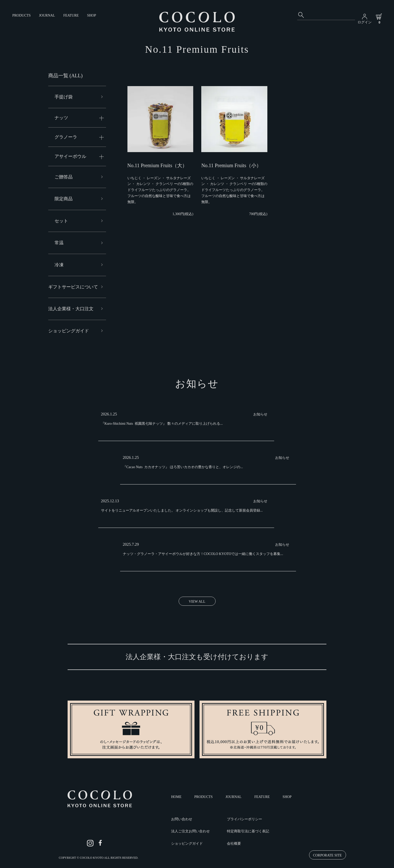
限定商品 (64, 199)
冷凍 (59, 265)
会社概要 (234, 844)
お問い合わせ (182, 819)
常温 (59, 243)
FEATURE (71, 15)
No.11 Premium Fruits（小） (231, 165)
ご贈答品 (64, 177)
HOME (176, 797)
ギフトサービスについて (73, 287)
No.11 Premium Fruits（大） (157, 165)
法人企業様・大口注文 (71, 309)
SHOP (91, 15)
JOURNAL (47, 15)
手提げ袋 (64, 97)
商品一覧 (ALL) (65, 76)
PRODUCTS (21, 15)
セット (61, 221)
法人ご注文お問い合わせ (190, 831)
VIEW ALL (197, 602)
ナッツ (61, 118)
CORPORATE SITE (328, 855)
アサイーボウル (70, 156)
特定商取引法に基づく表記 (248, 831)
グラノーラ (66, 137)
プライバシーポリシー (244, 819)
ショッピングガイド (69, 331)
